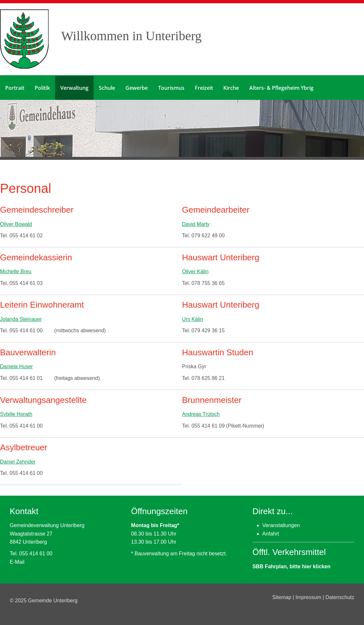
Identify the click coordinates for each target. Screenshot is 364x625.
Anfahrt (271, 533)
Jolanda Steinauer (21, 318)
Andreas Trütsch (201, 413)
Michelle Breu (16, 271)
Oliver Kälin (195, 271)
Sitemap (282, 597)
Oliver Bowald (16, 224)
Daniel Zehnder (18, 461)
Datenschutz (340, 597)
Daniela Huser (16, 366)
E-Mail (17, 561)
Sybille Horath (16, 413)
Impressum (309, 597)
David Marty (196, 224)
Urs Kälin (193, 318)
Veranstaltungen (281, 525)
